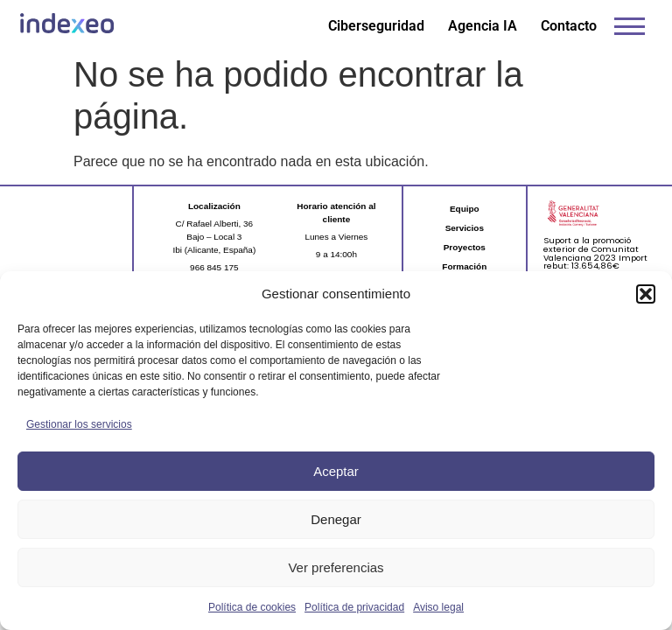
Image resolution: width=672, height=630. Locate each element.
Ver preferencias (336, 567)
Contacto (569, 26)
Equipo (465, 209)
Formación (464, 266)
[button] (646, 294)
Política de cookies (252, 607)
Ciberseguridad (376, 26)
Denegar (336, 519)
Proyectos (465, 247)
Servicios (465, 228)
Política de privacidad (354, 607)
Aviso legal (438, 607)
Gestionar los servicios (79, 424)
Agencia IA (483, 26)
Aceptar (336, 471)
